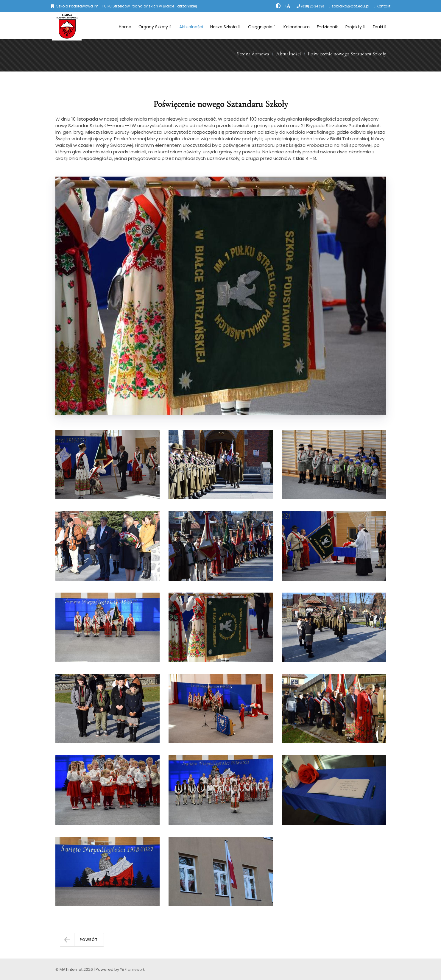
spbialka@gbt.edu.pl (350, 6)
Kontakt (384, 6)
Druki (379, 27)
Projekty (355, 27)
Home (125, 27)
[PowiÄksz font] (287, 6)
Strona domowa (253, 54)
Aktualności (191, 27)
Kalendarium (297, 27)
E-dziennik (327, 27)
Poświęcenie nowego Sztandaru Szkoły (347, 54)
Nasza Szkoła (225, 27)
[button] (82, 940)
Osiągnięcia (262, 27)
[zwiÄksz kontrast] (278, 6)
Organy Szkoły (155, 27)
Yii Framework (132, 969)
